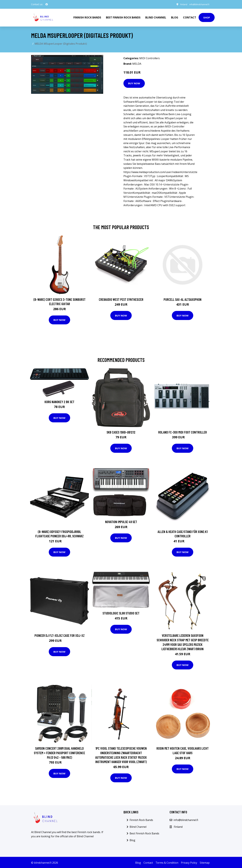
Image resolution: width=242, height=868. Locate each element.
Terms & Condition (167, 862)
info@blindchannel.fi (198, 4)
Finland (180, 4)
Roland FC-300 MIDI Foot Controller (183, 431)
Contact (190, 17)
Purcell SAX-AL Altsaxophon (183, 299)
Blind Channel (156, 17)
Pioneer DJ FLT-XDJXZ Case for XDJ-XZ (60, 635)
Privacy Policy (189, 862)
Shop (207, 17)
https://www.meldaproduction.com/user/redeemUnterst (157, 171)
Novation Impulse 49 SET (121, 521)
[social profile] (47, 4)
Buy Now (134, 83)
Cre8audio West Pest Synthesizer (121, 299)
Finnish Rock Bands (87, 17)
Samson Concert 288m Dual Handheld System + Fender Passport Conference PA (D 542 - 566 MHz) (59, 752)
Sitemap (205, 862)
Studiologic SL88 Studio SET (121, 612)
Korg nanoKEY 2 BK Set (59, 401)
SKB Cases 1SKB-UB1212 (121, 431)
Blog (175, 17)
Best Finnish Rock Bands (123, 17)
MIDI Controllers (150, 58)
